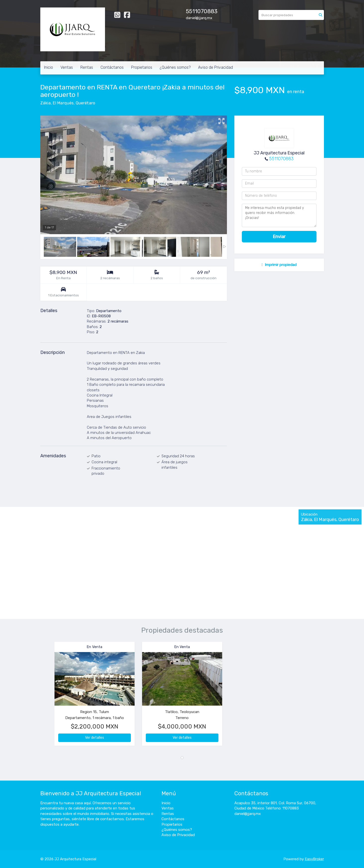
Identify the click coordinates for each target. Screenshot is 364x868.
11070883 (205, 11)
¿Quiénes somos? (175, 67)
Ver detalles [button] (95, 738)
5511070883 (281, 159)
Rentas (87, 67)
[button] (47, 696)
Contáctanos (112, 67)
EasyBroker (314, 859)
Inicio (49, 67)
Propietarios (142, 67)
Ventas (67, 67)
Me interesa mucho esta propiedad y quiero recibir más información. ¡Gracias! (279, 215)
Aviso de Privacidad (215, 67)
